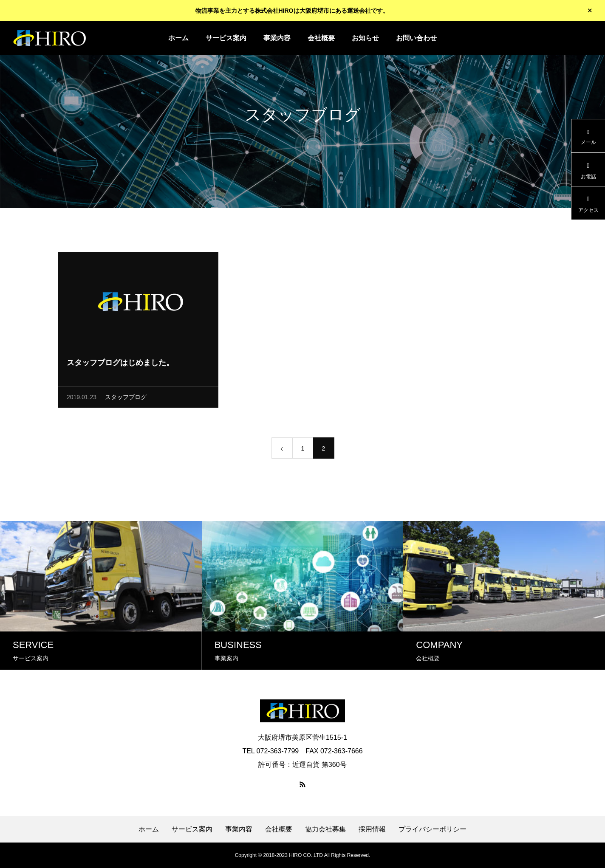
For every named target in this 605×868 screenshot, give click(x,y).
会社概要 (321, 38)
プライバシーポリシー (433, 829)
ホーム (178, 38)
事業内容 (277, 38)
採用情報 (372, 829)
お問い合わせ (416, 38)
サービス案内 (226, 38)
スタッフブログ (126, 398)
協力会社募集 (325, 829)
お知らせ (365, 38)
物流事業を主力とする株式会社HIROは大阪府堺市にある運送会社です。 (292, 11)
